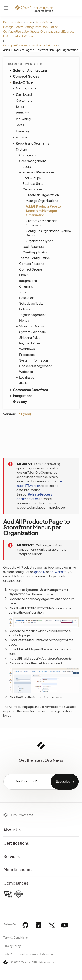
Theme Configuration (34, 258)
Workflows (26, 349)
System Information (34, 360)
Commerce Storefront (29, 390)
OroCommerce (22, 815)
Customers (23, 100)
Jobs (23, 292)
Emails (23, 275)
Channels (26, 286)
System (20, 149)
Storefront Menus (31, 326)
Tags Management (31, 315)
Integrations (27, 281)
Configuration (28, 155)
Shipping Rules (29, 337)
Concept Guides (24, 76)
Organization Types (39, 241)
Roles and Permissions (37, 172)
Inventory (22, 131)
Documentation (13, 22)
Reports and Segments (31, 143)
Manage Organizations (42, 201)
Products (21, 113)
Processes (27, 355)
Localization (27, 377)
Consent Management (35, 366)
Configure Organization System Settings (48, 233)
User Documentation (25, 64)
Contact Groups (31, 269)
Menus (24, 320)
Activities (21, 137)
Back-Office (43, 22)
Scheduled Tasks (31, 303)
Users (29, 22)
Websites (25, 372)
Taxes (19, 125)
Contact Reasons (32, 264)
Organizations (31, 189)
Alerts (23, 383)
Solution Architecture (28, 70)
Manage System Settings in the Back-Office (31, 27)
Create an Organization (42, 195)
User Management (31, 161)
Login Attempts (33, 246)
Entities (24, 309)
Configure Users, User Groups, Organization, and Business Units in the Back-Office (39, 34)
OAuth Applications (36, 252)
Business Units (33, 183)
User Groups (32, 178)
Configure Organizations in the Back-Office (30, 45)
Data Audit (27, 298)
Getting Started (26, 88)
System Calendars (32, 332)
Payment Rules (30, 343)
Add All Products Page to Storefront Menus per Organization (43, 211)
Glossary (20, 401)
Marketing (22, 119)
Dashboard (23, 94)
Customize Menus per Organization (41, 223)
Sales (19, 107)
